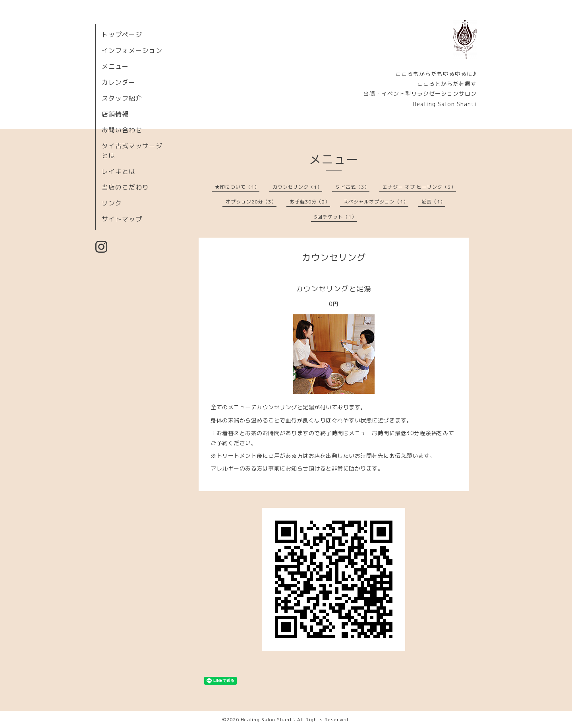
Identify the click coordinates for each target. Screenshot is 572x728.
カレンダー (119, 82)
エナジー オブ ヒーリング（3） (419, 187)
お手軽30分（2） (310, 202)
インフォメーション (132, 50)
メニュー (115, 66)
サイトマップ (122, 219)
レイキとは (119, 171)
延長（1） (433, 202)
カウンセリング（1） (297, 187)
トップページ (122, 35)
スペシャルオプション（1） (376, 202)
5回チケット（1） (335, 217)
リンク (112, 203)
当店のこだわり (125, 187)
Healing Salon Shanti (267, 719)
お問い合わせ (122, 130)
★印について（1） (237, 187)
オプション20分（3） (251, 202)
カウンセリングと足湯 (334, 289)
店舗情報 (115, 114)
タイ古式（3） (352, 187)
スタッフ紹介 (122, 98)
